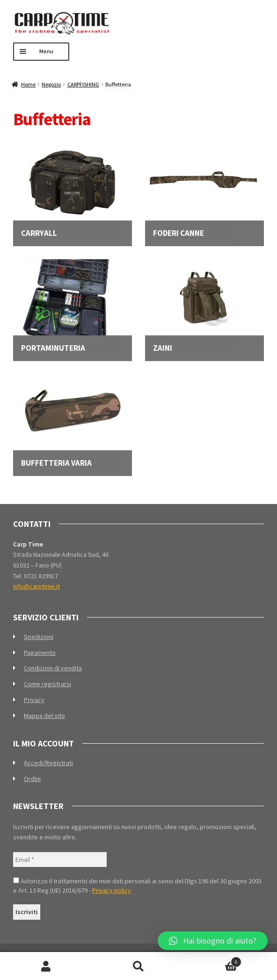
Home (28, 84)
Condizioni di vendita (53, 668)
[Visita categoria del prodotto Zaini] (204, 306)
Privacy (34, 700)
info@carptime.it (36, 586)
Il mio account (46, 966)
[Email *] (60, 860)
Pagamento (40, 653)
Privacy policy (112, 890)
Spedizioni (39, 637)
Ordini (32, 779)
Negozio (51, 84)
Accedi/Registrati (48, 763)
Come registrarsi (47, 684)
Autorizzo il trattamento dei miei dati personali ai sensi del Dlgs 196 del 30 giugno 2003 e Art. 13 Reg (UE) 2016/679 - (137, 886)
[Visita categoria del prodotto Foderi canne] (204, 191)
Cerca (138, 966)
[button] (213, 941)
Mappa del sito (44, 716)
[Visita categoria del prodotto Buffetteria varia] (73, 421)
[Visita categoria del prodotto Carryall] (73, 191)
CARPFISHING (83, 84)
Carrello (213, 960)
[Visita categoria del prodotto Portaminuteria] (73, 306)
